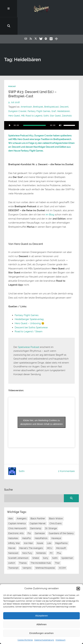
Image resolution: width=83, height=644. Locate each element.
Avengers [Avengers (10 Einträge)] (22, 505)
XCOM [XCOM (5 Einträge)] (62, 555)
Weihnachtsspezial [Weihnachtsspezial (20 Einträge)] (45, 555)
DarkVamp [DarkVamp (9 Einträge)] (36, 515)
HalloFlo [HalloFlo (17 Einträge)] (26, 525)
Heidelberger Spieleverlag (29, 306)
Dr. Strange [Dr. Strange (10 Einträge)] (51, 515)
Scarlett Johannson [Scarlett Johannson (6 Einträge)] (18, 545)
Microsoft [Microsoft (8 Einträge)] (61, 535)
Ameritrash (27, 89)
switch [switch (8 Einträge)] (12, 550)
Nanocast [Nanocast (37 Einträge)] (13, 540)
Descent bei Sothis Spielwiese (31, 314)
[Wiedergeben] (10, 112)
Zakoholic (21, 103)
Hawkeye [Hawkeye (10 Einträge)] (56, 525)
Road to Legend (50, 98)
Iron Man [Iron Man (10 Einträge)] (28, 530)
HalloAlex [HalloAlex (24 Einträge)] (13, 525)
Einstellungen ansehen (41, 633)
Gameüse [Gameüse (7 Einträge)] (40, 520)
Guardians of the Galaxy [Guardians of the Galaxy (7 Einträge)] (61, 520)
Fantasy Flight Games (41, 94)
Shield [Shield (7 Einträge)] (36, 545)
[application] (41, 112)
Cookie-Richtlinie (25, 640)
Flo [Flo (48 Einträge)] (29, 520)
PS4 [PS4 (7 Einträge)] (59, 540)
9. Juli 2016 (14, 85)
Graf (56, 94)
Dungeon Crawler (18, 94)
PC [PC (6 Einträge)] (51, 540)
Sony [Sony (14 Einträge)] (46, 545)
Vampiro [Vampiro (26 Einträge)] (27, 555)
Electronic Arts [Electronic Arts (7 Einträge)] (16, 520)
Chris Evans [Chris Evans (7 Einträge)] (56, 510)
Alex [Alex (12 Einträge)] (11, 505)
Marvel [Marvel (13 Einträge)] (12, 535)
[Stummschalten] (60, 112)
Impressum (60, 640)
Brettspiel (39, 89)
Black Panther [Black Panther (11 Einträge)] (38, 505)
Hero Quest (29, 98)
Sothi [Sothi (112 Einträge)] (55, 545)
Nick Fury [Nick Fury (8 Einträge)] (27, 540)
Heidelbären (15, 98)
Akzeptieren (41, 616)
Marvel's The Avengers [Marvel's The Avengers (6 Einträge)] (31, 535)
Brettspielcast (53, 89)
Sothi (63, 98)
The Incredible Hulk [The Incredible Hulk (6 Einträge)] (41, 550)
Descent (66, 89)
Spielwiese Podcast (29, 334)
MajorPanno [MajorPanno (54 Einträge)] (61, 530)
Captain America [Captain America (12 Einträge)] (17, 510)
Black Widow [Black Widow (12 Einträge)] (56, 505)
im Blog (50, 202)
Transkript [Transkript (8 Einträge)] (13, 555)
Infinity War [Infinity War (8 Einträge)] (14, 530)
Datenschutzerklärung (44, 640)
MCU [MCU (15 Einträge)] (50, 535)
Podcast (12, 69)
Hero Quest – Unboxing (28, 310)
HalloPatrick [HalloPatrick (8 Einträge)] (41, 525)
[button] (78, 589)
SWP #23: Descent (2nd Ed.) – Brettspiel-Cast (32, 77)
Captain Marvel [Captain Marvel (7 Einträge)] (38, 510)
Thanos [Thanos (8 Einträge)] (23, 550)
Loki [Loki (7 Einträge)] (49, 530)
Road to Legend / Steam (29, 319)
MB (39, 98)
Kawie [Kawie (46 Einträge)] (40, 530)
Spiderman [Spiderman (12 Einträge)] (67, 545)
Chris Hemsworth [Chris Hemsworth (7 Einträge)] (17, 515)
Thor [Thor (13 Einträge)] (57, 550)
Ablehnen (41, 624)
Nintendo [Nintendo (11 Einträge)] (41, 540)
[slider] (34, 112)
